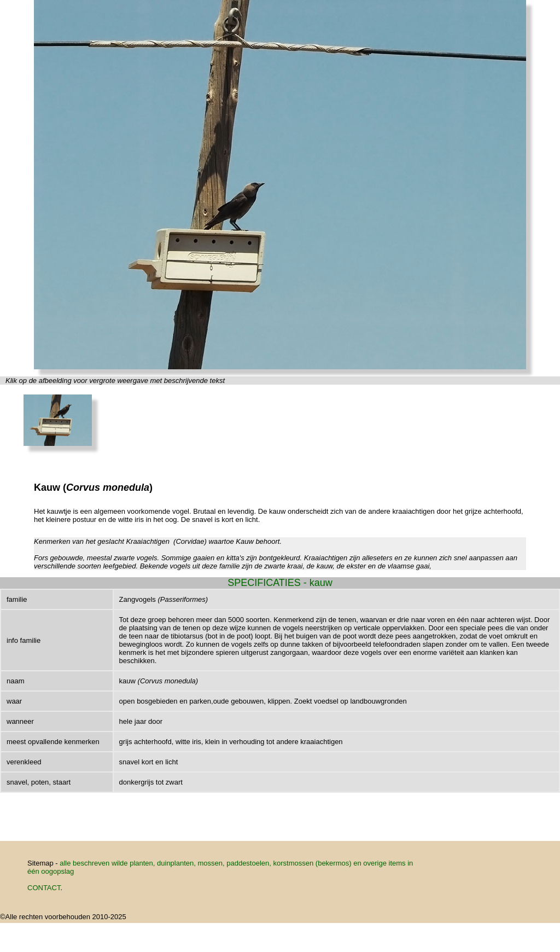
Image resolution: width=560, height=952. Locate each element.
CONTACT (44, 888)
